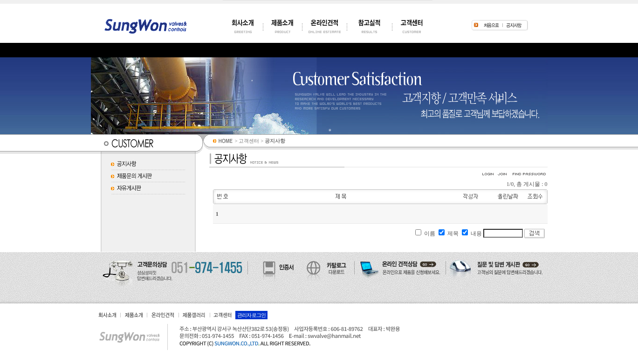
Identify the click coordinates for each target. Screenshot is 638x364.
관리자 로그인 (252, 315)
